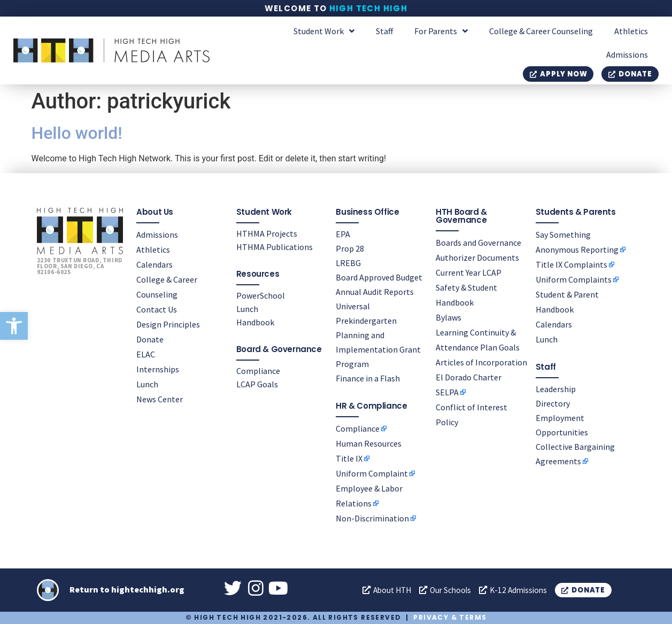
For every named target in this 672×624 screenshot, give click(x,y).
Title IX (349, 458)
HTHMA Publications (275, 246)
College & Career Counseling (541, 31)
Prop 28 (350, 248)
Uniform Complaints (574, 279)
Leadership (556, 388)
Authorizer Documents (477, 257)
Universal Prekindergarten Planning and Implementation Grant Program (378, 334)
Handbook (255, 322)
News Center (160, 399)
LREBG (348, 262)
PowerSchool (261, 295)
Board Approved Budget (379, 277)
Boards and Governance (478, 242)
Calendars (155, 264)
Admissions (627, 54)
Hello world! (77, 133)
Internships (158, 369)
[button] (14, 326)
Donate (150, 339)
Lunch (147, 384)
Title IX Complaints (571, 264)
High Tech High (369, 8)
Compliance (258, 370)
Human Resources (369, 443)
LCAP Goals (257, 384)
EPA (343, 233)
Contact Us (157, 309)
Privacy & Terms (450, 617)
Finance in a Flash (368, 378)
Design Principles (168, 324)
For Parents (441, 31)
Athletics (631, 31)
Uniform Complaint (372, 473)
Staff (384, 31)
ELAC (146, 354)
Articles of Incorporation (481, 362)
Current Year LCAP (469, 272)
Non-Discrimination (372, 518)
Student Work (324, 31)
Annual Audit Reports (375, 291)
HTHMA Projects (267, 233)
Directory (553, 403)
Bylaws (449, 317)
